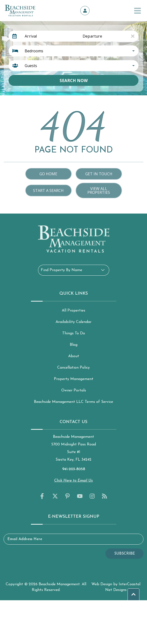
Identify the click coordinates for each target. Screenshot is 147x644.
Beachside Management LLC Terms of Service (73, 402)
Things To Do (74, 333)
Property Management (74, 379)
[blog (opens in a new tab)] (104, 496)
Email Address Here (25, 539)
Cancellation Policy (73, 368)
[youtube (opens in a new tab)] (80, 496)
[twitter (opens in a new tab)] (55, 496)
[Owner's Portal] (85, 11)
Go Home (48, 174)
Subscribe (125, 554)
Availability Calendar (73, 322)
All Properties (73, 311)
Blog (74, 345)
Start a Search (48, 190)
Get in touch (99, 174)
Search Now (74, 80)
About (74, 356)
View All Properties (99, 190)
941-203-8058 (74, 469)
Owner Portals (74, 390)
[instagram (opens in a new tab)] (92, 496)
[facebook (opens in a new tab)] (43, 496)
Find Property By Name (62, 270)
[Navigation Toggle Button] (138, 11)
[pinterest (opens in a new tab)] (67, 496)
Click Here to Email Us (73, 481)
